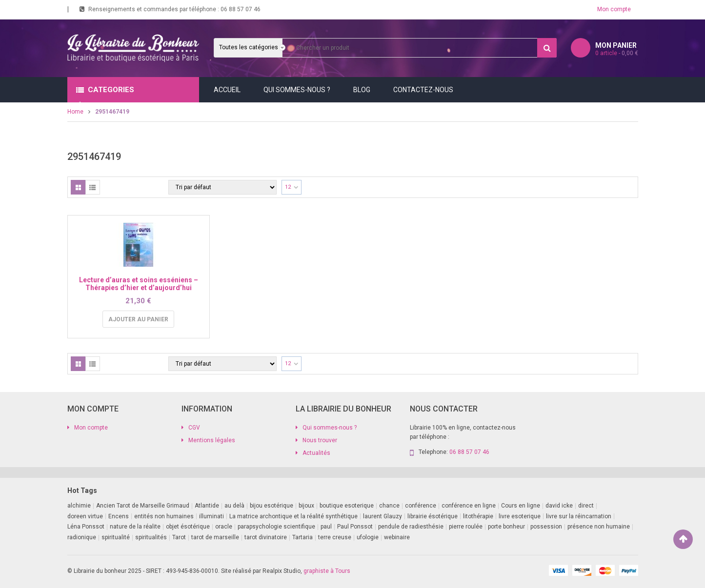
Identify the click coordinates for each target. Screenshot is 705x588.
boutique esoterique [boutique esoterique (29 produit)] (347, 506)
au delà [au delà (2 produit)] (234, 506)
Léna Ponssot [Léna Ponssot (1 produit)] (86, 527)
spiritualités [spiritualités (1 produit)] (151, 537)
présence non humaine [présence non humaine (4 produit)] (599, 527)
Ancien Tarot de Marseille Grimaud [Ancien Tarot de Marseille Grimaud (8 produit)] (143, 506)
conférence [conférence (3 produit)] (421, 506)
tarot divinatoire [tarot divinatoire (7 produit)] (266, 537)
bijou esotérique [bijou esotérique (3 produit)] (272, 506)
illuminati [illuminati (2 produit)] (211, 516)
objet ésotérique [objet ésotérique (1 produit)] (188, 527)
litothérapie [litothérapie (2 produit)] (478, 516)
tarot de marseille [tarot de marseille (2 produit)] (215, 537)
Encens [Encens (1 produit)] (119, 516)
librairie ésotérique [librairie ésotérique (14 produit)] (433, 516)
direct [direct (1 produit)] (586, 506)
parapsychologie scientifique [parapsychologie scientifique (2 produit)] (276, 527)
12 (288, 187)
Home (75, 112)
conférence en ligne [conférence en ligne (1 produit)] (469, 506)
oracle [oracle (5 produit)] (224, 527)
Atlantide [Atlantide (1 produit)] (207, 506)
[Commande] (222, 187)
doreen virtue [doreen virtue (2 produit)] (85, 516)
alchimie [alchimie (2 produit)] (79, 506)
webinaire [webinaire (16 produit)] (397, 537)
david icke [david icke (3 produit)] (559, 506)
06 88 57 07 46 (241, 9)
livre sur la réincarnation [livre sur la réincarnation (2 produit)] (579, 516)
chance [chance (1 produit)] (389, 506)
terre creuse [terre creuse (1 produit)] (335, 537)
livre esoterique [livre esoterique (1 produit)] (520, 516)
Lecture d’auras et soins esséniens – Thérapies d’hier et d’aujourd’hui (139, 284)
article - (617, 53)
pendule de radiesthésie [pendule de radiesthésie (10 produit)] (411, 527)
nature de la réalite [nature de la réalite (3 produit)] (135, 527)
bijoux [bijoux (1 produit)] (306, 506)
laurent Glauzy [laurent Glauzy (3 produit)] (383, 516)
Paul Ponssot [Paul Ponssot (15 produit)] (355, 527)
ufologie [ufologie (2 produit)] (368, 537)
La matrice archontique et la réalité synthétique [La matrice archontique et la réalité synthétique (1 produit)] (293, 516)
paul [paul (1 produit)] (326, 527)
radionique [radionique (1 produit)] (82, 537)
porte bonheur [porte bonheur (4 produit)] (506, 527)
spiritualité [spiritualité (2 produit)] (116, 537)
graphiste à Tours (327, 571)
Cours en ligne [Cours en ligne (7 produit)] (521, 506)
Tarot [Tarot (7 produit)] (179, 537)
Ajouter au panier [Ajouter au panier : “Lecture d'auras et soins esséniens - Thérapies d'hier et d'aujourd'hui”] (138, 319)
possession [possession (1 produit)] (546, 527)
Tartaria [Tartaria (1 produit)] (302, 537)
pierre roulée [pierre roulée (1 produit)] (466, 527)
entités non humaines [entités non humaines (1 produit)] (164, 516)
